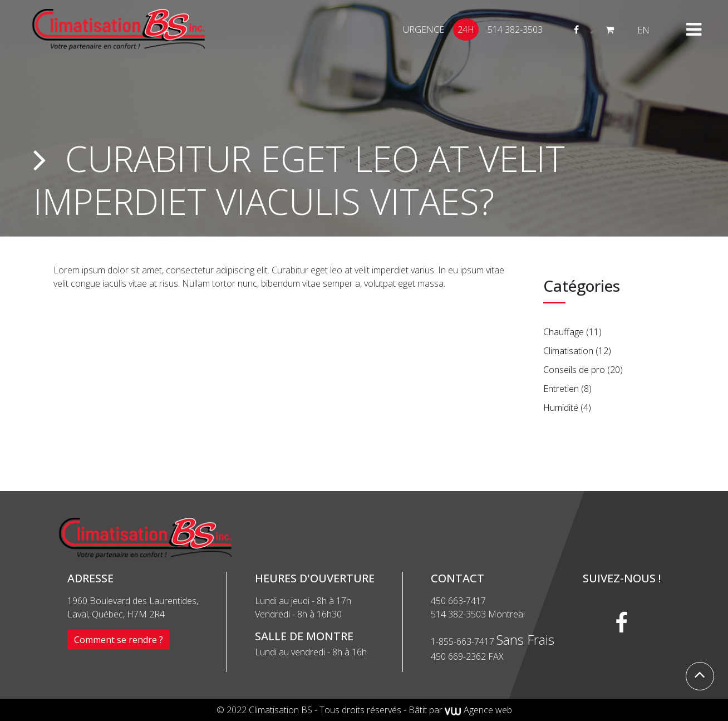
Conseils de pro (583, 370)
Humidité (567, 408)
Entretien (567, 389)
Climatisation (577, 351)
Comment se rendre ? (119, 640)
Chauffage (572, 332)
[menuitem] (643, 30)
